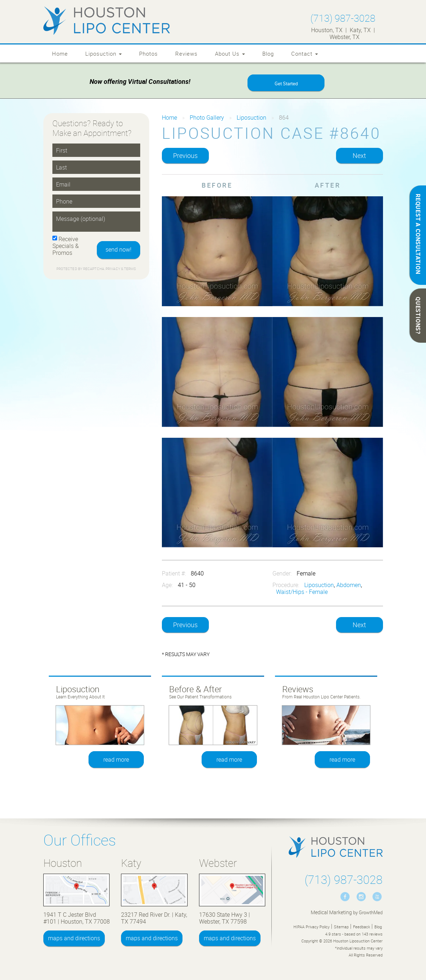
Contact (305, 54)
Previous (185, 156)
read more (116, 759)
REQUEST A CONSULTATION (418, 234)
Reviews (186, 54)
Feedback (362, 927)
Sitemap (341, 927)
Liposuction (104, 54)
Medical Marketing (331, 912)
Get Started (286, 84)
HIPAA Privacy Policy (311, 927)
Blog (268, 54)
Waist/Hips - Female (302, 592)
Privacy (113, 269)
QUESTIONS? (418, 316)
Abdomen (349, 585)
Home (60, 54)
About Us (230, 54)
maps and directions (74, 938)
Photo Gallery (207, 117)
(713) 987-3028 (343, 18)
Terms (130, 269)
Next (359, 156)
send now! (119, 250)
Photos (149, 54)
